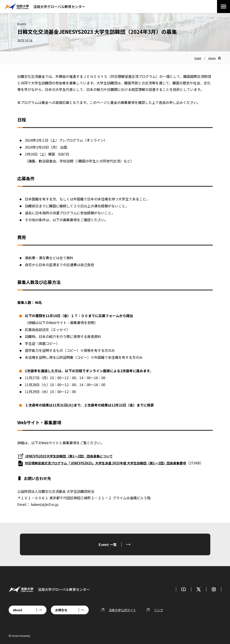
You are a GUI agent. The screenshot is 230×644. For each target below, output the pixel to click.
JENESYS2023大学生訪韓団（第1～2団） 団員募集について (72, 456)
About (18, 610)
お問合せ (61, 610)
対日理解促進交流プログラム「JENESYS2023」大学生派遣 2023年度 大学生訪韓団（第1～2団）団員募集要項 (110, 463)
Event (198, 58)
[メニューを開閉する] (224, 7)
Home (212, 58)
